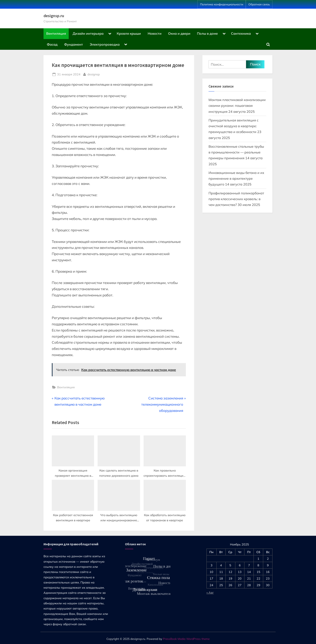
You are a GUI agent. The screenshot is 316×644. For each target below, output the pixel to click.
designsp (94, 74)
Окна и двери (179, 33)
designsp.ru (54, 16)
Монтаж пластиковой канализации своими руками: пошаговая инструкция (237, 106)
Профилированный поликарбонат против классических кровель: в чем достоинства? (236, 199)
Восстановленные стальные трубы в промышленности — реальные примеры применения (236, 152)
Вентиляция (56, 33)
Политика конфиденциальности (222, 4)
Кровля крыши (129, 33)
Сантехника (241, 33)
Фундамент (74, 44)
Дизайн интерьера (88, 33)
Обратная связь (259, 4)
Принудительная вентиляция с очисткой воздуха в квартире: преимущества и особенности (233, 126)
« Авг (210, 592)
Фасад (52, 44)
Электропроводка (105, 44)
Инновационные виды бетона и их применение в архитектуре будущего (236, 179)
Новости (155, 33)
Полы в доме (207, 33)
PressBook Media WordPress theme (186, 639)
